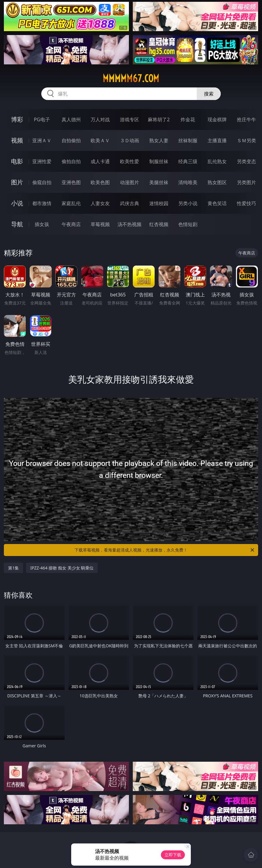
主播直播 (217, 140)
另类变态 (246, 161)
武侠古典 (130, 203)
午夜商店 (71, 224)
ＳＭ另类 (246, 140)
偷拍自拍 (71, 161)
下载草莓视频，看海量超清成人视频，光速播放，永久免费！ (165, 550)
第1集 (13, 568)
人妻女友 (100, 203)
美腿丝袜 (159, 182)
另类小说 (188, 203)
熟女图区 (217, 182)
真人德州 (71, 119)
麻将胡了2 (159, 119)
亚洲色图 (71, 182)
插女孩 (42, 224)
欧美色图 (100, 182)
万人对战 (100, 119)
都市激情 (42, 203)
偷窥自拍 (42, 182)
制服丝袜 (159, 161)
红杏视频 (159, 224)
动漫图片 (130, 182)
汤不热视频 (130, 224)
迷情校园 (159, 203)
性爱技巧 (246, 203)
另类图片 (246, 182)
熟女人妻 (159, 140)
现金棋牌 (217, 119)
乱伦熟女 (217, 161)
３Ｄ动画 (130, 140)
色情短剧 (188, 224)
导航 (17, 224)
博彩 (17, 119)
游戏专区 (130, 119)
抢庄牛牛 (246, 119)
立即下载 (173, 855)
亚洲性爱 (42, 161)
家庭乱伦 (71, 203)
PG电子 (42, 119)
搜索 (209, 94)
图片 (17, 182)
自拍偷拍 (71, 140)
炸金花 (188, 119)
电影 (17, 161)
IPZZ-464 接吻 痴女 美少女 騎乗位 (62, 568)
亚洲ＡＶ (42, 140)
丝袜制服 (188, 140)
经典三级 (188, 161)
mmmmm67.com (131, 78)
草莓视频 (100, 224)
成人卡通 (100, 161)
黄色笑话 (217, 203)
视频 (17, 140)
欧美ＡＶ (100, 140)
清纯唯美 (188, 182)
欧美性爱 (130, 161)
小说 (17, 203)
